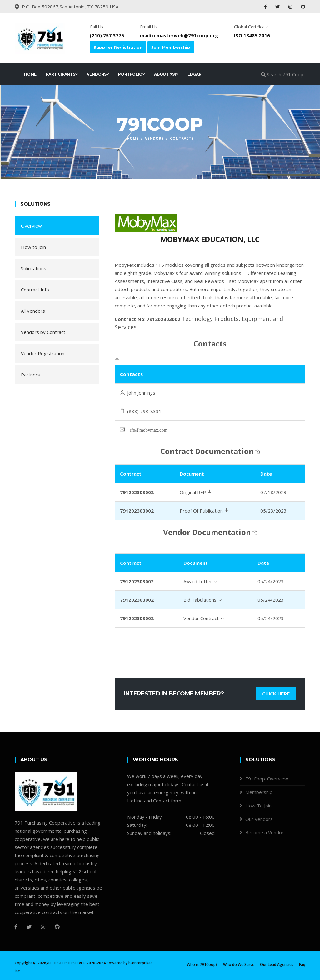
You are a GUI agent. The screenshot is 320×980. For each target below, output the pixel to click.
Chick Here (276, 694)
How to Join (33, 247)
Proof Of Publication (204, 511)
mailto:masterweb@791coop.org (179, 35)
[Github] (57, 927)
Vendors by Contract (43, 332)
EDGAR (195, 74)
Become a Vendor (265, 832)
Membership (259, 792)
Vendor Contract (204, 618)
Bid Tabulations (203, 600)
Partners (30, 375)
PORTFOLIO (131, 74)
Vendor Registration (43, 353)
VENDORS (98, 74)
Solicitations (34, 268)
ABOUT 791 (166, 74)
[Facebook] (16, 927)
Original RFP (196, 492)
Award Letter (201, 581)
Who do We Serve (239, 965)
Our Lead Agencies (277, 965)
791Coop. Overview (267, 779)
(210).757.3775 (107, 35)
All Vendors (33, 311)
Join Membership (171, 47)
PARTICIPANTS (62, 74)
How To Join (258, 806)
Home (133, 138)
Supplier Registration (118, 47)
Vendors (154, 138)
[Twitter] (29, 927)
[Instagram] (43, 927)
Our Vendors (259, 819)
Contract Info (35, 290)
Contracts (182, 138)
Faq (302, 965)
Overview (31, 226)
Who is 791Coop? (202, 965)
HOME (30, 74)
